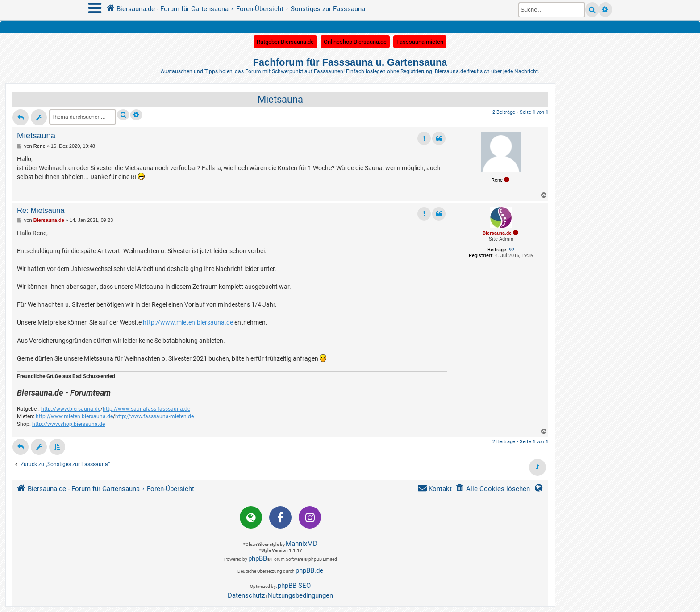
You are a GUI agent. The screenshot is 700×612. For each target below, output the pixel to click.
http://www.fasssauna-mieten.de (154, 416)
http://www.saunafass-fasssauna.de (146, 409)
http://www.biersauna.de (71, 409)
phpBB (258, 558)
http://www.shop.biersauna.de (69, 424)
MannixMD (302, 544)
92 (512, 250)
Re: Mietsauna (41, 210)
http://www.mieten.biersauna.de (188, 322)
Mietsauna (280, 99)
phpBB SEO (294, 586)
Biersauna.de (497, 233)
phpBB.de (309, 570)
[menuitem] (493, 489)
